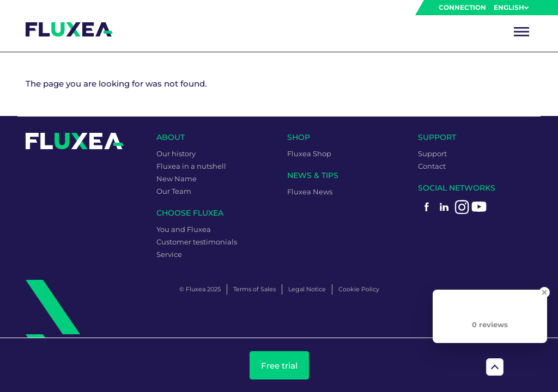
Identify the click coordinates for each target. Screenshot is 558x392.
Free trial (279, 366)
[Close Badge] (544, 292)
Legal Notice (307, 289)
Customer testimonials (197, 242)
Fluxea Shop (309, 154)
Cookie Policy (359, 289)
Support (432, 154)
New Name (177, 179)
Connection (462, 7)
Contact (432, 166)
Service (169, 254)
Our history (176, 154)
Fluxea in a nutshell (191, 166)
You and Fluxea (184, 229)
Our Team (174, 191)
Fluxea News (310, 192)
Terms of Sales (254, 289)
